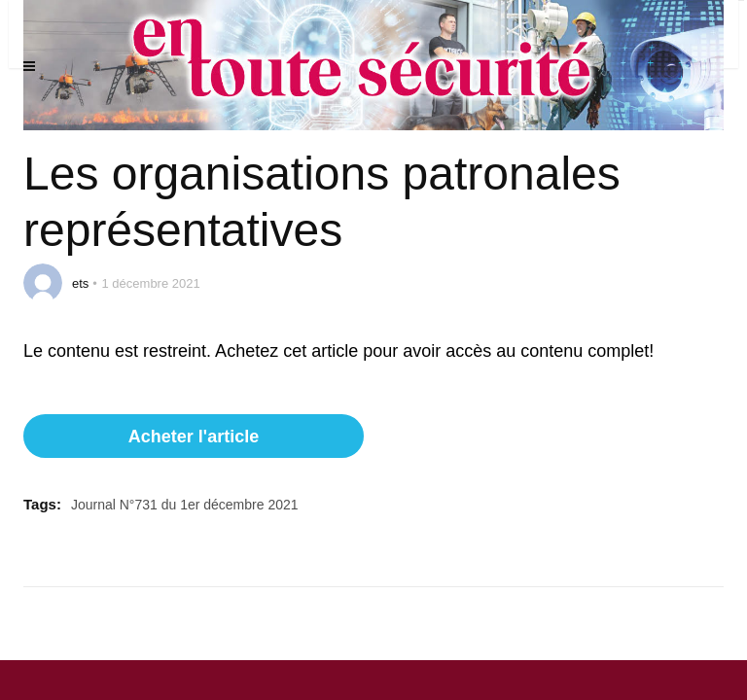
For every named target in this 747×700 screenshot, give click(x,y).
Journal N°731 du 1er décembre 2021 (185, 505)
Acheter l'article (194, 437)
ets (80, 283)
